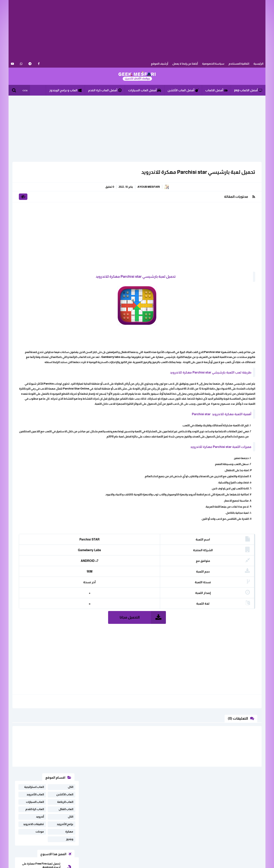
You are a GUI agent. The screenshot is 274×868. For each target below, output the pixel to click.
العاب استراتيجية (34, 175)
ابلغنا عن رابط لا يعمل (69, 819)
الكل (71, 175)
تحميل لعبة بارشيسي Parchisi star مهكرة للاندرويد (196, 172)
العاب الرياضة (65, 190)
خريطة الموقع (74, 826)
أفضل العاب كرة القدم (105, 90)
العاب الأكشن (65, 183)
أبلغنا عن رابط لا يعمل (185, 64)
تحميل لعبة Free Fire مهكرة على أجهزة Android (41, 254)
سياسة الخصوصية (213, 64)
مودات (40, 220)
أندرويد (40, 205)
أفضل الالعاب (216, 90)
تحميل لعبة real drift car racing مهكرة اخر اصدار (41, 284)
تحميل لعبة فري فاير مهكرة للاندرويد (44, 269)
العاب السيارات (35, 190)
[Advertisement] (137, 30)
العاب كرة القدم (35, 198)
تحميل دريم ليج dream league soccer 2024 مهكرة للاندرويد (43, 299)
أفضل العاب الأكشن (183, 90)
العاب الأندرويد (35, 183)
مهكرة (69, 220)
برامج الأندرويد (65, 213)
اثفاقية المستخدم (239, 64)
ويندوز (70, 228)
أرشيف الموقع (159, 64)
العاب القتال (66, 198)
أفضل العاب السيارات (145, 90)
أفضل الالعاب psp (248, 90)
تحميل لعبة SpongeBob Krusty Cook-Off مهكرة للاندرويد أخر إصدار (41, 316)
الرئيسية (258, 64)
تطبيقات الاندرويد (34, 213)
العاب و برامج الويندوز (65, 90)
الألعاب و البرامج (137, 76)
